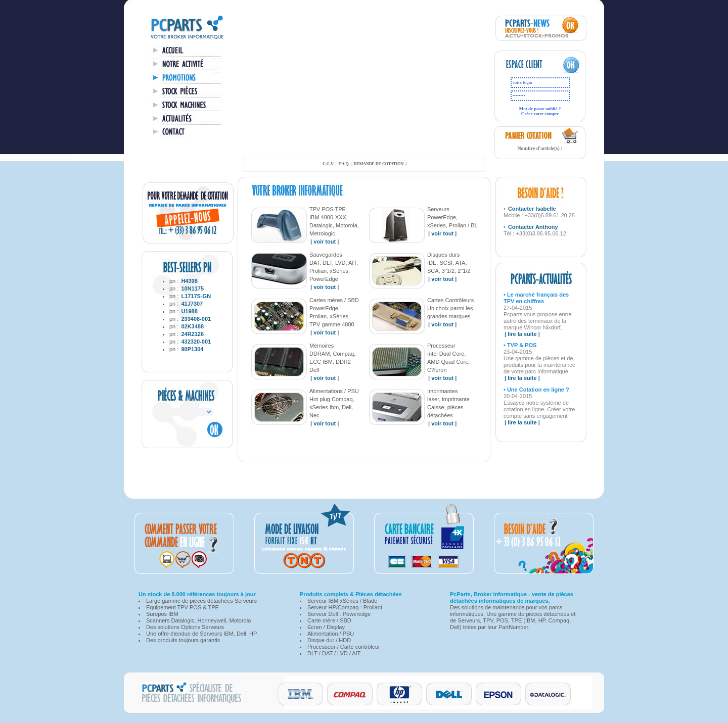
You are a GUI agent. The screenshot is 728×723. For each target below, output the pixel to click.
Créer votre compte (540, 114)
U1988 (189, 311)
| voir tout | (325, 242)
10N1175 (192, 288)
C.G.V (328, 164)
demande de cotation (378, 164)
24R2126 (192, 334)
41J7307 (192, 304)
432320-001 (196, 342)
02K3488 (192, 326)
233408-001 (196, 319)
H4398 (189, 281)
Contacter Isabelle (532, 209)
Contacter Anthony (533, 227)
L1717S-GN (196, 296)
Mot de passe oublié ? (540, 109)
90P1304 (192, 349)
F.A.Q (344, 164)
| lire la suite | (522, 334)
